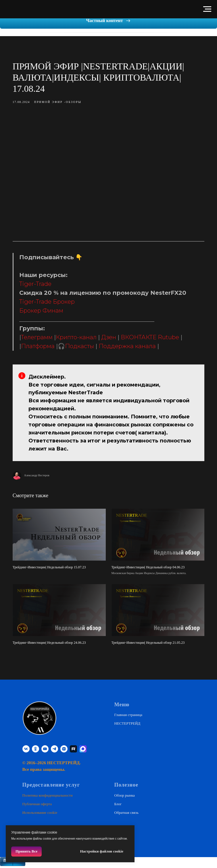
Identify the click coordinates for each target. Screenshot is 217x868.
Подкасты (83, 349)
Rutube (172, 340)
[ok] (35, 750)
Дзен (113, 340)
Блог (118, 805)
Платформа (42, 349)
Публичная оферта (37, 805)
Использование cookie (40, 813)
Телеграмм (41, 340)
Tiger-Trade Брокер (51, 304)
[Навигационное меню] (207, 9)
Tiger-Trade (39, 286)
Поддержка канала (131, 349)
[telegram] (54, 750)
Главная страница (128, 716)
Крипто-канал (80, 340)
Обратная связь (126, 813)
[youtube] (45, 750)
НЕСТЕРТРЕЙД (127, 724)
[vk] (26, 750)
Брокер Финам (45, 313)
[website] (83, 750)
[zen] (64, 750)
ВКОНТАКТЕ (143, 340)
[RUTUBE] (73, 750)
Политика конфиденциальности (48, 796)
